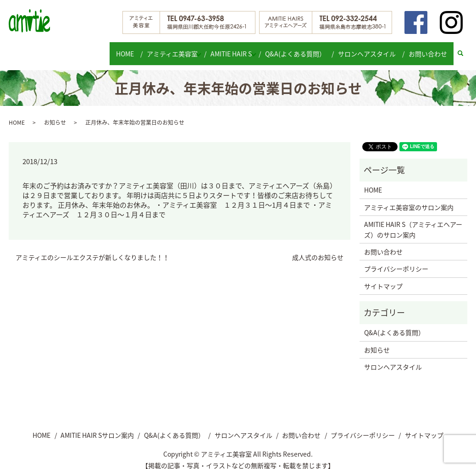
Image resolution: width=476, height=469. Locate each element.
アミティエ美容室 (169, 49)
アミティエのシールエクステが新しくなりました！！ (92, 249)
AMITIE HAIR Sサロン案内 (97, 426)
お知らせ (55, 113)
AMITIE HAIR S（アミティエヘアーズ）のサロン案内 (413, 221)
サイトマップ (383, 277)
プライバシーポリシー (396, 260)
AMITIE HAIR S (232, 49)
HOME (124, 49)
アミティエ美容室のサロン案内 (409, 199)
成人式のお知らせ (318, 249)
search (465, 49)
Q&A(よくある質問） (301, 49)
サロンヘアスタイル (371, 49)
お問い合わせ (429, 49)
